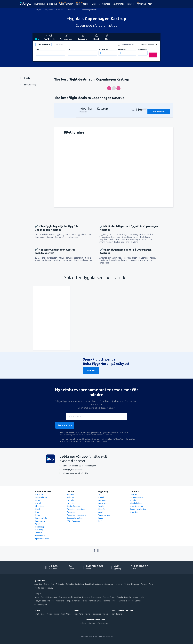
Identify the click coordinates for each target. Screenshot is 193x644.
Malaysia (88, 614)
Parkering (141, 4)
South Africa (66, 614)
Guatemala (109, 584)
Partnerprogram (136, 497)
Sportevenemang (42, 539)
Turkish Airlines (104, 515)
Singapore (97, 614)
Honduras (119, 584)
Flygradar (71, 500)
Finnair (101, 518)
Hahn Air (102, 509)
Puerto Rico (39, 588)
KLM (100, 521)
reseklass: (144, 45)
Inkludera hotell (128, 45)
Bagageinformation (75, 518)
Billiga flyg (52, 4)
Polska (85, 601)
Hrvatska (128, 597)
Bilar (94, 4)
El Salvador (60, 584)
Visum (38, 524)
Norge (68, 601)
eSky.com (92, 623)
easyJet (101, 512)
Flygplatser (71, 512)
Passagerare (142, 50)
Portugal (92, 601)
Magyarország (40, 601)
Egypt (37, 614)
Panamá (144, 584)
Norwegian (103, 503)
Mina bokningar (136, 503)
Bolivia (46, 584)
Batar (38, 515)
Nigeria (56, 614)
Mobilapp (71, 494)
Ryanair (101, 497)
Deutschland (96, 597)
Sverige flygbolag (74, 506)
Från (37, 50)
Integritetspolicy (136, 506)
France (113, 597)
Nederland (60, 601)
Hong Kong (78, 614)
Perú (151, 584)
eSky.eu (83, 623)
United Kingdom (41, 605)
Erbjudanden (104, 4)
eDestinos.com (103, 623)
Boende (86, 4)
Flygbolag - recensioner (76, 509)
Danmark (86, 597)
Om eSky (133, 494)
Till (69, 50)
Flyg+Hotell (40, 4)
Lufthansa (102, 500)
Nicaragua (135, 584)
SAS (100, 494)
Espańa (106, 597)
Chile (52, 584)
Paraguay (49, 588)
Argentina (38, 584)
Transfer (130, 4)
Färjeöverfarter (41, 518)
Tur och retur (44, 45)
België (37, 597)
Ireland (136, 597)
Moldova (51, 601)
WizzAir (101, 506)
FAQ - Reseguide (73, 521)
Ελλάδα (120, 597)
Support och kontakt (138, 509)
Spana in (91, 371)
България (63, 597)
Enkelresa (59, 45)
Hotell (38, 509)
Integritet (134, 512)
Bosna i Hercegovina (49, 597)
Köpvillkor (134, 500)
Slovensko (123, 601)
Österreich (76, 601)
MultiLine (71, 497)
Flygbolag (71, 503)
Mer (150, 4)
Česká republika (75, 597)
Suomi (131, 601)
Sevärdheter (118, 4)
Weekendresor (66, 4)
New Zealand (117, 614)
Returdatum (122, 50)
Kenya (43, 614)
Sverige (115, 601)
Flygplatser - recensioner (77, 515)
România (107, 601)
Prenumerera (65, 425)
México (127, 584)
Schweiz (138, 601)
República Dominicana (94, 584)
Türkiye (105, 614)
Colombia (70, 584)
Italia (142, 597)
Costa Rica (79, 584)
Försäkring (40, 527)
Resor (78, 4)
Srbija (99, 601)
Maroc (49, 614)
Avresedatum (103, 50)
